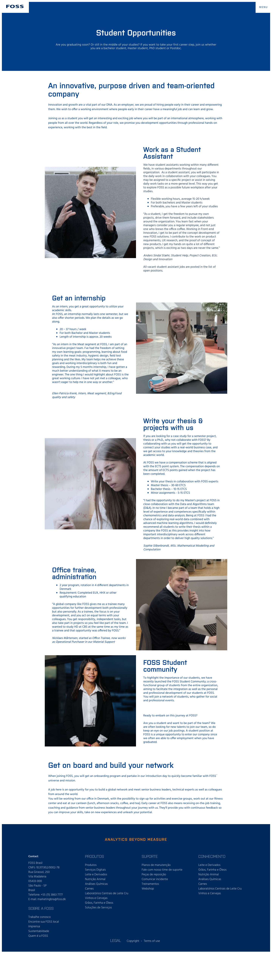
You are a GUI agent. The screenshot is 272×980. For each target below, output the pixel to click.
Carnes (89, 889)
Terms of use (152, 941)
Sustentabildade (39, 931)
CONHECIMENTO (212, 856)
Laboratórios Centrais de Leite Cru (107, 893)
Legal (116, 940)
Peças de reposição (154, 875)
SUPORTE (150, 856)
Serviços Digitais (95, 870)
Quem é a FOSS (38, 936)
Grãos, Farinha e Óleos (99, 903)
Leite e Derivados (96, 875)
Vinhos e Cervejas (96, 898)
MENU (263, 7)
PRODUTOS (94, 856)
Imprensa (34, 927)
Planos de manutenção (156, 865)
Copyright (133, 941)
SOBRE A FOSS (41, 908)
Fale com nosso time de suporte (162, 870)
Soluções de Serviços (98, 908)
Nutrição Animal (95, 879)
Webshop (148, 889)
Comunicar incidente (155, 879)
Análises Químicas (96, 884)
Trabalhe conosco (39, 917)
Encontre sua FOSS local (44, 922)
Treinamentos (150, 884)
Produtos (91, 865)
